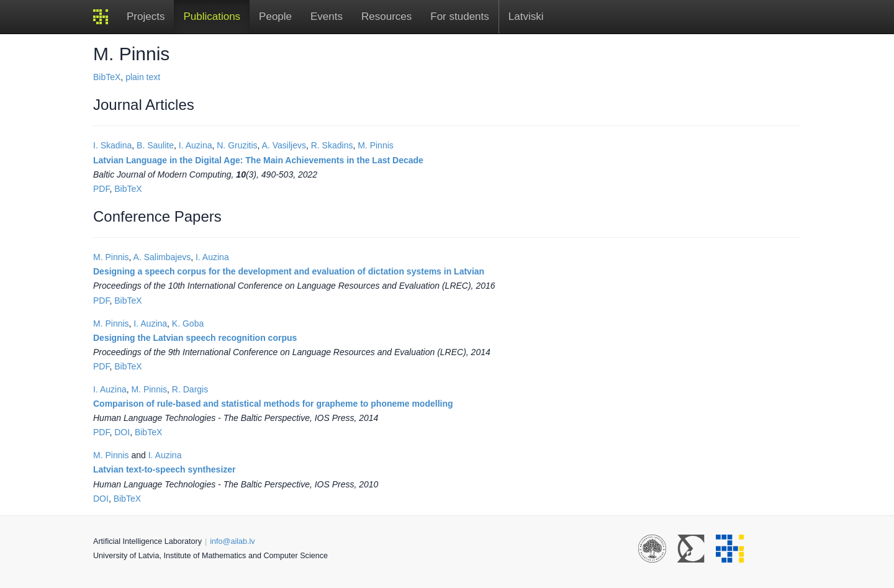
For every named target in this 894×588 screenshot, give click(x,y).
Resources (386, 16)
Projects (146, 16)
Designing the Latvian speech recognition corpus (195, 338)
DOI (122, 432)
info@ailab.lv (232, 541)
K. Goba (188, 323)
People (275, 16)
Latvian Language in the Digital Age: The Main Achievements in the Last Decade (258, 160)
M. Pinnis (376, 145)
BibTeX (107, 77)
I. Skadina (112, 145)
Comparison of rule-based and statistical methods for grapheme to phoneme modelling (273, 404)
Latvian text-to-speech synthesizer (165, 469)
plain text (143, 77)
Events (327, 16)
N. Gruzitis (237, 145)
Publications (212, 16)
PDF (101, 189)
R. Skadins (332, 145)
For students (460, 16)
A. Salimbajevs (162, 257)
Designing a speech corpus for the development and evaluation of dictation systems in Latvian (289, 271)
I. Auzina (196, 145)
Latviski (526, 16)
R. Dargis (190, 389)
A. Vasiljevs (284, 145)
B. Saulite (155, 145)
